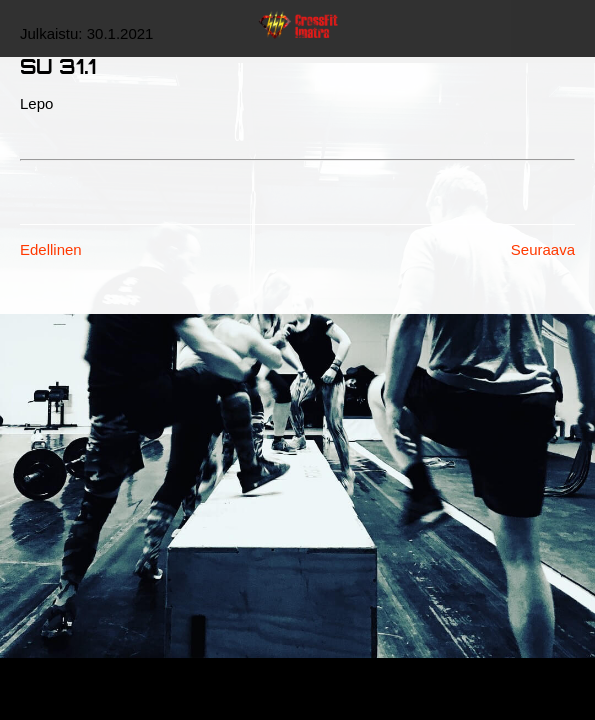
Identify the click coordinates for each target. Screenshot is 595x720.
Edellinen (51, 249)
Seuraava (543, 249)
